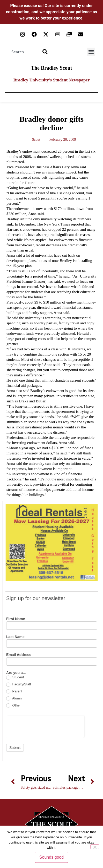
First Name (16, 619)
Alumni (14, 699)
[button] (91, 52)
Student (15, 677)
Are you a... (16, 673)
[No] (95, 847)
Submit (15, 748)
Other (13, 706)
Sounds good (51, 857)
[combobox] (26, 52)
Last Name (15, 637)
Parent (14, 692)
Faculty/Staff (19, 684)
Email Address (19, 655)
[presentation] (45, 726)
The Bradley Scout (52, 68)
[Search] (45, 52)
